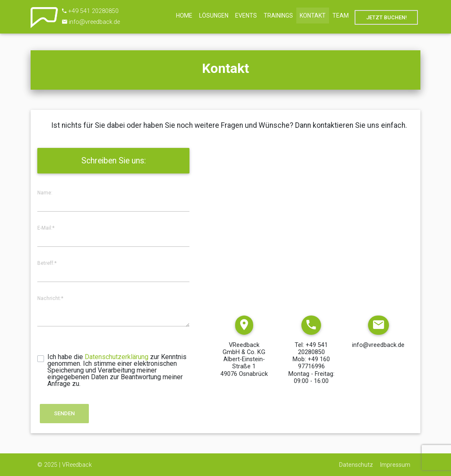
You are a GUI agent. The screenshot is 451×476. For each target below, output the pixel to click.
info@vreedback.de (94, 22)
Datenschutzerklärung (117, 357)
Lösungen (214, 16)
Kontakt (313, 16)
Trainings (278, 16)
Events (246, 16)
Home (184, 16)
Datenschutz (356, 465)
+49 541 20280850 (93, 11)
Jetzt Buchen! (386, 17)
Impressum (395, 465)
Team (341, 16)
